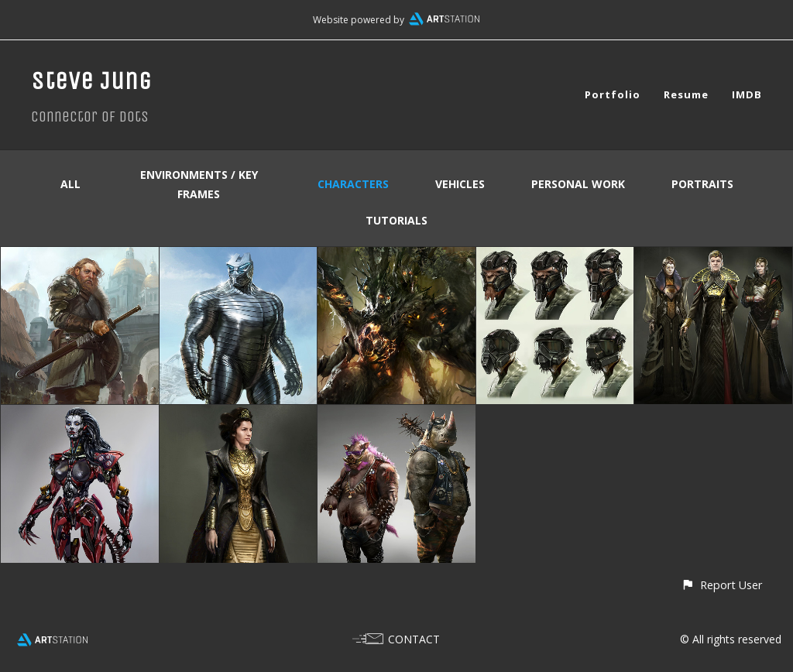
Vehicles (460, 184)
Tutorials (396, 220)
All (70, 184)
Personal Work (578, 184)
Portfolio (613, 94)
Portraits (702, 184)
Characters (353, 184)
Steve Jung (91, 81)
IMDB (747, 94)
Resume (686, 94)
